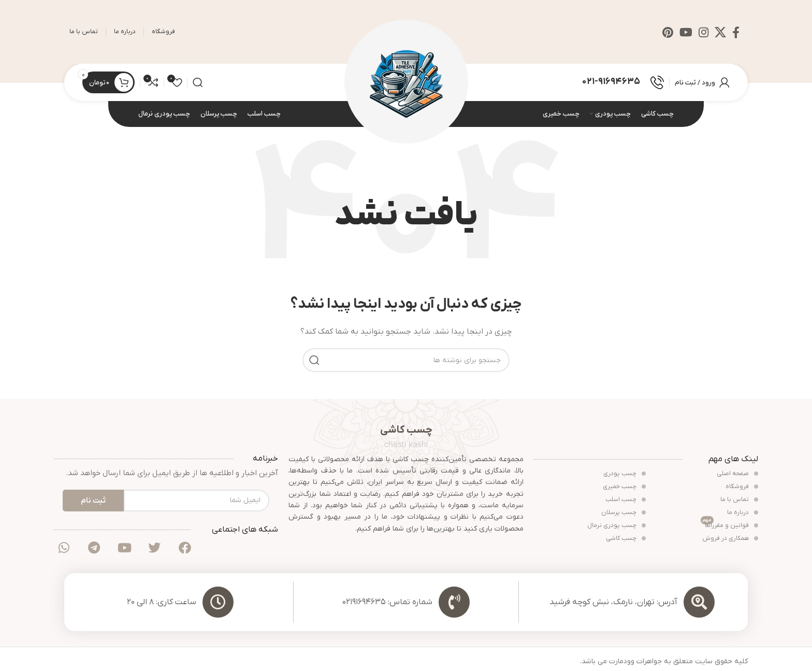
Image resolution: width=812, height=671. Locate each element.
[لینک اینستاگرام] (704, 32)
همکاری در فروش (730, 539)
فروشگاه (742, 487)
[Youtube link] (686, 32)
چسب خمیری (624, 487)
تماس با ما (739, 500)
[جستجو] (198, 83)
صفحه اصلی (737, 474)
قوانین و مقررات (729, 525)
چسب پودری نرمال (617, 526)
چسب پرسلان (624, 513)
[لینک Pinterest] (668, 32)
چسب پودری (625, 474)
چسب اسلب (626, 500)
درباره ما (743, 513)
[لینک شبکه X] (720, 32)
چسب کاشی (626, 539)
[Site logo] (406, 82)
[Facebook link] (736, 32)
